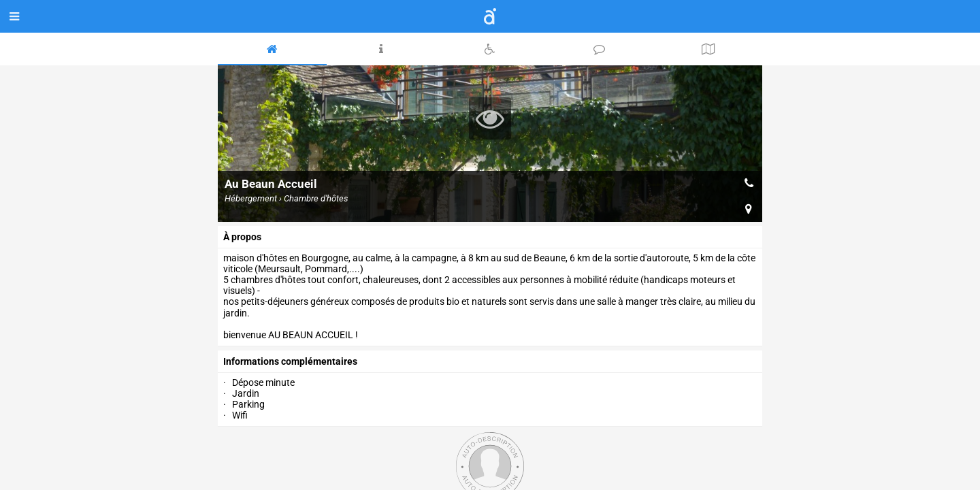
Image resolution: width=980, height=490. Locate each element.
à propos (242, 237)
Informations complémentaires (290, 361)
